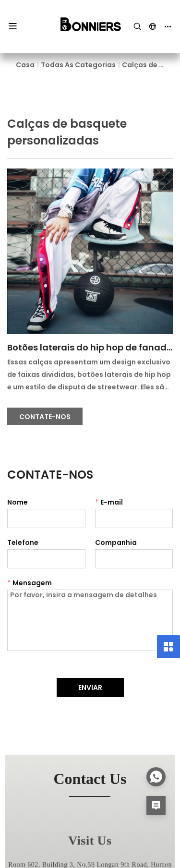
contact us (90, 779)
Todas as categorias (78, 65)
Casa (25, 65)
